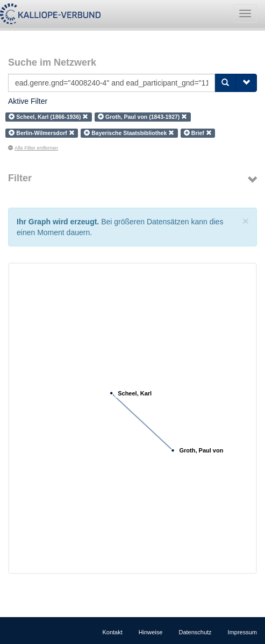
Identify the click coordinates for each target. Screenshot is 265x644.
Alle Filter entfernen (33, 148)
